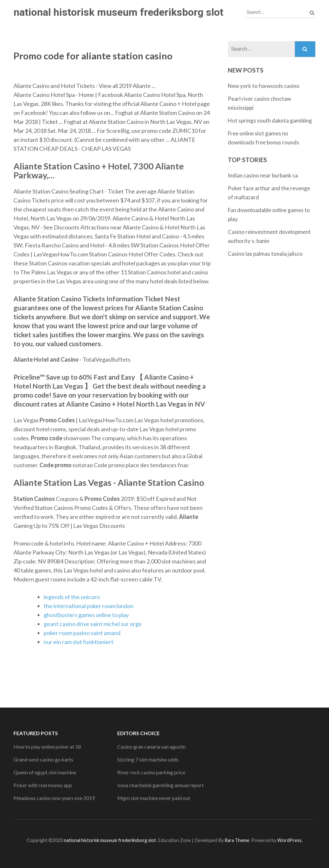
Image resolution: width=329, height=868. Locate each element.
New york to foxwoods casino (264, 86)
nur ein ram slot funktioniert (79, 642)
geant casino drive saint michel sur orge (93, 624)
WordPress (289, 840)
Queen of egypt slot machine (45, 772)
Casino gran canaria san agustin (151, 747)
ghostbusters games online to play (86, 615)
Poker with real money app (43, 785)
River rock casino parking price (151, 772)
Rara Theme (237, 840)
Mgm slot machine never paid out (154, 798)
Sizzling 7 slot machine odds (148, 759)
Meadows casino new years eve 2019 (54, 798)
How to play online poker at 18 (47, 747)
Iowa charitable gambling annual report (160, 785)
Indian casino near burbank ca (263, 175)
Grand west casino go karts (43, 759)
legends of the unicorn (72, 597)
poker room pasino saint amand (82, 633)
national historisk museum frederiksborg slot (118, 12)
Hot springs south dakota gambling (270, 120)
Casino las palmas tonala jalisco (265, 254)
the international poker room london (89, 606)
